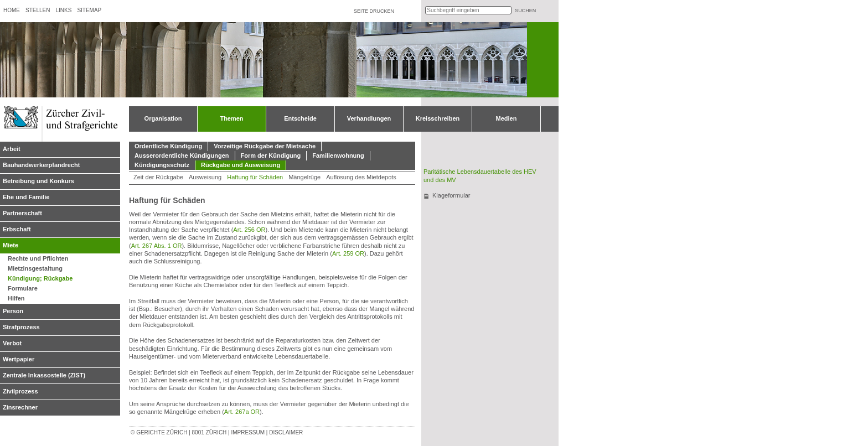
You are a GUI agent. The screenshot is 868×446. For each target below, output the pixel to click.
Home (12, 10)
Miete (11, 245)
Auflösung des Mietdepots (361, 177)
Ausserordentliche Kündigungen (182, 155)
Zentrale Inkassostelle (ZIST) (44, 375)
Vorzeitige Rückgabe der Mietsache (265, 146)
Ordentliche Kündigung (168, 146)
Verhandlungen (369, 118)
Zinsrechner (20, 407)
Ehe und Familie (26, 197)
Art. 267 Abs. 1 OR (157, 246)
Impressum (248, 432)
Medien (507, 118)
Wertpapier (19, 359)
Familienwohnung (338, 155)
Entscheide (300, 118)
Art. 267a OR (242, 412)
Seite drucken (374, 11)
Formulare (23, 288)
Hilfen (16, 298)
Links (63, 10)
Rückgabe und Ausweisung (241, 165)
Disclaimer (286, 432)
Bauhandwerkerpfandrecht (41, 165)
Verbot (12, 343)
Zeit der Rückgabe (158, 177)
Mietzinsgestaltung (35, 268)
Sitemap (89, 10)
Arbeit (12, 149)
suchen (525, 11)
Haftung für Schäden (255, 177)
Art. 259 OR (348, 253)
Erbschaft (17, 229)
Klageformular (451, 195)
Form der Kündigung (271, 155)
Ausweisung (205, 177)
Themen (231, 118)
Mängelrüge (304, 177)
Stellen (38, 10)
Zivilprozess (20, 391)
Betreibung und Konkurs (38, 181)
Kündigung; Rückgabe (40, 278)
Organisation (163, 118)
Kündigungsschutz (162, 165)
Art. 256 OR (249, 230)
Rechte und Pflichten (38, 258)
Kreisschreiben (438, 118)
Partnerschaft (22, 213)
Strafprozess (21, 327)
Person (13, 311)
